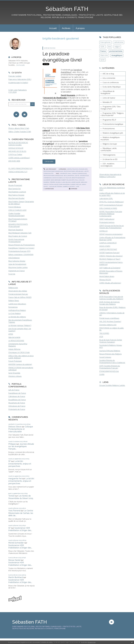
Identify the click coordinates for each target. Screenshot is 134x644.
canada (74, 174)
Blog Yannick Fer (15, 189)
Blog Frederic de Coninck (18, 236)
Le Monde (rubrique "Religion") (20, 325)
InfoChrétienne (14, 258)
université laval (65, 174)
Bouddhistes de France (17, 400)
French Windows (15, 207)
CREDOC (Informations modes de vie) (112, 314)
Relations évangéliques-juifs (113, 133)
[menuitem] (53, 28)
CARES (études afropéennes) (110, 283)
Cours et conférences (111, 82)
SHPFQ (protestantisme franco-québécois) (111, 263)
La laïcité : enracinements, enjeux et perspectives (20, 464)
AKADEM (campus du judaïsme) (20, 364)
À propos (80, 28)
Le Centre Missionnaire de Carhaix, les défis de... (21, 513)
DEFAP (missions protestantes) (111, 234)
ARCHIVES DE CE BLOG (17, 151)
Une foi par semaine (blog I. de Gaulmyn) (20, 330)
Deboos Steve (15, 427)
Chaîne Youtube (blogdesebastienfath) (16, 215)
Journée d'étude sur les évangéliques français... (21, 446)
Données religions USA (108, 325)
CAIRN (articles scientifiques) (19, 158)
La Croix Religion (15, 313)
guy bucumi (67, 178)
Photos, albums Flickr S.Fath (19, 128)
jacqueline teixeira (56, 187)
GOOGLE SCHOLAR (16, 148)
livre (77, 187)
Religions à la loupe (110, 144)
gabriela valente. (69, 187)
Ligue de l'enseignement (17, 264)
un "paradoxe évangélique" (71, 71)
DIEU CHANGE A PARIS (108, 208)
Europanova (13, 307)
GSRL (102, 47)
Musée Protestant (15, 185)
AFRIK (11, 334)
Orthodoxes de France (17, 406)
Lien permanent (50, 169)
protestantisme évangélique (53, 176)
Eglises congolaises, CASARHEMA (21, 255)
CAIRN (102, 374)
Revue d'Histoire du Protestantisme (22, 245)
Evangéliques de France (17, 393)
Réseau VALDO (105, 280)
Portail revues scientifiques (109, 318)
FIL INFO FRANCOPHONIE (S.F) (20, 168)
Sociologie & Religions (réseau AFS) (111, 346)
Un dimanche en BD (110, 159)
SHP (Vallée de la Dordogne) (110, 268)
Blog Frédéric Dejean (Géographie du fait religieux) (21, 203)
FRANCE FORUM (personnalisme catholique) (21, 369)
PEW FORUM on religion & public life (112, 329)
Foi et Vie (12, 274)
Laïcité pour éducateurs (17, 304)
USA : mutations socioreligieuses (107, 165)
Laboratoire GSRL (106, 199)
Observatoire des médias (18, 291)
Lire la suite (20, 65)
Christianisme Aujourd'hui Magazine (18, 345)
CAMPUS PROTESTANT (108, 249)
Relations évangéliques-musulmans (110, 138)
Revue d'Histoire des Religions (110, 354)
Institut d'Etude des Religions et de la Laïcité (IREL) (112, 194)
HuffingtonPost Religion (17, 310)
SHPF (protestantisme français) (111, 205)
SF (10, 461)
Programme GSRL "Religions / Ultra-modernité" (112, 114)
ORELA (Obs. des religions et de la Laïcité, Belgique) (21, 357)
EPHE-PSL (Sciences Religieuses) (112, 202)
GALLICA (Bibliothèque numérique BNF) (112, 189)
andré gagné (76, 182)
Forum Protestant (15, 361)
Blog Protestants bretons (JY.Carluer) (18, 220)
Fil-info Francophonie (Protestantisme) (16, 241)
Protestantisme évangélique (53, 171)
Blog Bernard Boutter (16, 198)
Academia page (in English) (18, 83)
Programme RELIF (109, 120)
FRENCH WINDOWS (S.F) (18, 172)
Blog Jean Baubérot (16, 230)
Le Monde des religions (17, 317)
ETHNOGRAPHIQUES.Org (109, 371)
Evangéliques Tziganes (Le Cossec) (21, 248)
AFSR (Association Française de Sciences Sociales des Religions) (111, 298)
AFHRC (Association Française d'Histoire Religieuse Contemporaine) (111, 214)
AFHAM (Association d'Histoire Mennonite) (111, 272)
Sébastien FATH (67, 9)
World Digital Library (107, 276)
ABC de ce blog (108, 74)
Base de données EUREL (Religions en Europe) (112, 308)
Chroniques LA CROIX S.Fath (19, 352)
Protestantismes (69, 171)
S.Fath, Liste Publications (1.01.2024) (18, 91)
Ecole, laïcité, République (112, 87)
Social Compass (105, 357)
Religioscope (13, 288)
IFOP (101, 337)
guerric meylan (76, 184)
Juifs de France (14, 390)
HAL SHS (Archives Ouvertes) (110, 321)
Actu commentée (109, 78)
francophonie (105, 42)
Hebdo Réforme (14, 349)
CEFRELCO (103, 231)
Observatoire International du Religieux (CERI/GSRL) (110, 176)
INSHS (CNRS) (105, 246)
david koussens (58, 178)
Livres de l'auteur (109, 98)
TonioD (12, 496)
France (103, 51)
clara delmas (66, 182)
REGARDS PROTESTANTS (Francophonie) (18, 225)
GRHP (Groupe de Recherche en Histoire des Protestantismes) (112, 227)
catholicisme (119, 42)
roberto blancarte (68, 180)
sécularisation (69, 176)
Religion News (14, 301)
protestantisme (116, 51)
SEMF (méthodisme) (107, 219)
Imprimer (73, 189)
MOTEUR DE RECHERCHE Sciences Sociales (18, 144)
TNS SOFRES (104, 333)
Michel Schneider (16, 543)
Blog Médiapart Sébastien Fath (20, 233)
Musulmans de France (17, 403)
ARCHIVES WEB (14, 161)
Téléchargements (109, 155)
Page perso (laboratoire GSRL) (20, 79)
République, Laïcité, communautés (109, 149)
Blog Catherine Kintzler (17, 261)
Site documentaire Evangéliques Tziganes (20, 321)
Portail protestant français (18, 294)
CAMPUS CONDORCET (108, 243)
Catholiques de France (17, 396)
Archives (66, 28)
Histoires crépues (15, 376)
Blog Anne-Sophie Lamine (18, 267)
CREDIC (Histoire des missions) (111, 256)
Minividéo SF (107, 102)
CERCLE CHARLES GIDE (17, 210)
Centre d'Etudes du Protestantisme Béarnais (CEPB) (112, 239)
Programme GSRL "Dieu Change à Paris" (110, 108)
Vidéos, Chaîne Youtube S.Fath (20, 132)
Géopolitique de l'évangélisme (77, 169)
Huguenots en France (16, 271)
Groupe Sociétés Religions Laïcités (112, 385)
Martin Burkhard (16, 577)
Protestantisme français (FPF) (19, 251)
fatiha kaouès (54, 184)
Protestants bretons (107, 222)
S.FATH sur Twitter (15, 154)
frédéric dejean (55, 182)
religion (117, 47)
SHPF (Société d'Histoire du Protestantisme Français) (110, 367)
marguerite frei (15, 479)
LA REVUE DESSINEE (16, 341)
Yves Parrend (14, 511)
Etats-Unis (104, 55)
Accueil (53, 28)
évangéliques (82, 174)
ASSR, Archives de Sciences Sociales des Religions (110, 303)
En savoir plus (92, 642)
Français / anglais (15, 76)
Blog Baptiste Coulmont (17, 192)
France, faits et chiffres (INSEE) (20, 297)
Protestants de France (17, 409)
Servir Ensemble (14, 373)
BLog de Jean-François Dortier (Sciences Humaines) (111, 341)
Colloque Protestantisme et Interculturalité (21, 429)
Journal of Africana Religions (110, 351)
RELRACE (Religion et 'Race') (110, 259)
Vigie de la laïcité (14, 337)
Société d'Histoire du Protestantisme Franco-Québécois (112, 361)
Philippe (12, 444)
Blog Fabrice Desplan (16, 195)
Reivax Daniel (14, 560)
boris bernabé (56, 180)
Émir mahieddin (64, 184)
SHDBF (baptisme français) (109, 253)
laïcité (77, 176)
